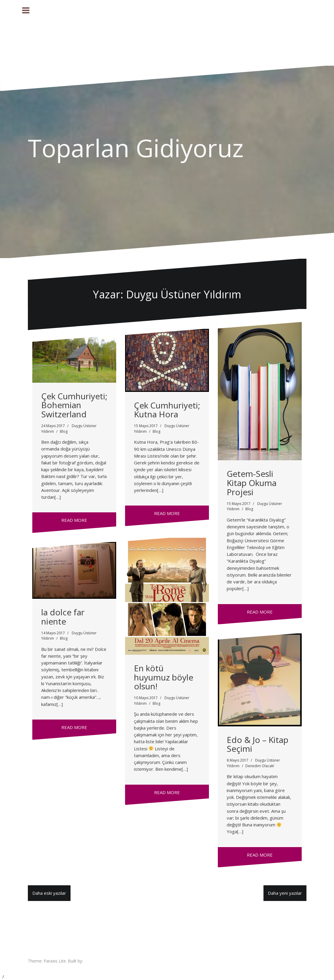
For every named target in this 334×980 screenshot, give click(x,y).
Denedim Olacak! (260, 766)
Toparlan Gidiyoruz (136, 148)
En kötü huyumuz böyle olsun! (164, 677)
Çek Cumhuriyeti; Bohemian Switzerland (74, 405)
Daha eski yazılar (49, 893)
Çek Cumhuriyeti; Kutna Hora (167, 410)
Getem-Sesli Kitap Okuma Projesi (252, 483)
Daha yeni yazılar (285, 893)
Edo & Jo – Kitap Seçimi (258, 744)
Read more (74, 520)
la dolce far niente (63, 617)
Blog (64, 431)
